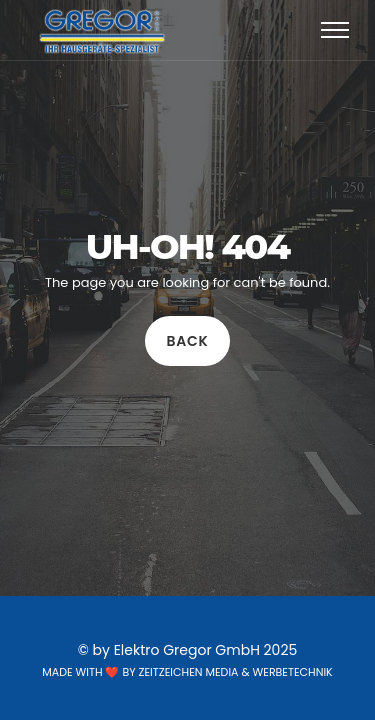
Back (188, 341)
